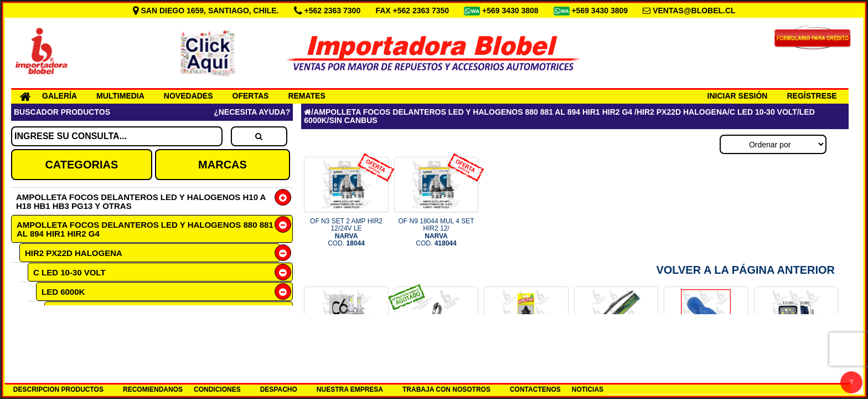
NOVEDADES (188, 96)
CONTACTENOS (535, 390)
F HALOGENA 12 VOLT (78, 330)
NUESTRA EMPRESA (350, 390)
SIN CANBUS (76, 311)
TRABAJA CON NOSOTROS (446, 390)
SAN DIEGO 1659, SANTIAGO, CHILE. (207, 11)
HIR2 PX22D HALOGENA (74, 253)
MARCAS (223, 165)
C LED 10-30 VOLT (69, 272)
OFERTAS (251, 96)
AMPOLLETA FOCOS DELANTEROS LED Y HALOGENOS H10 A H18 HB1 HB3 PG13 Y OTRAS (141, 201)
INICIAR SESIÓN (738, 96)
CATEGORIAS (81, 165)
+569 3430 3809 (601, 11)
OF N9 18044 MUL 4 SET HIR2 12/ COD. (436, 232)
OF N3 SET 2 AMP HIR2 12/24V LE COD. (346, 232)
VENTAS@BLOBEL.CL (694, 11)
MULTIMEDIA (120, 96)
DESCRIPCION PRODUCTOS (58, 390)
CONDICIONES (217, 390)
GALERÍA (60, 96)
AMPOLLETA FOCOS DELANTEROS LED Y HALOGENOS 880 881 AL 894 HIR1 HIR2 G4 (145, 229)
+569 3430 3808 (512, 11)
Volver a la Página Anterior (745, 270)
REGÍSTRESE (812, 96)
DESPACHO (279, 390)
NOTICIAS (588, 390)
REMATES (306, 96)
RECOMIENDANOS (153, 390)
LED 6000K (63, 292)
